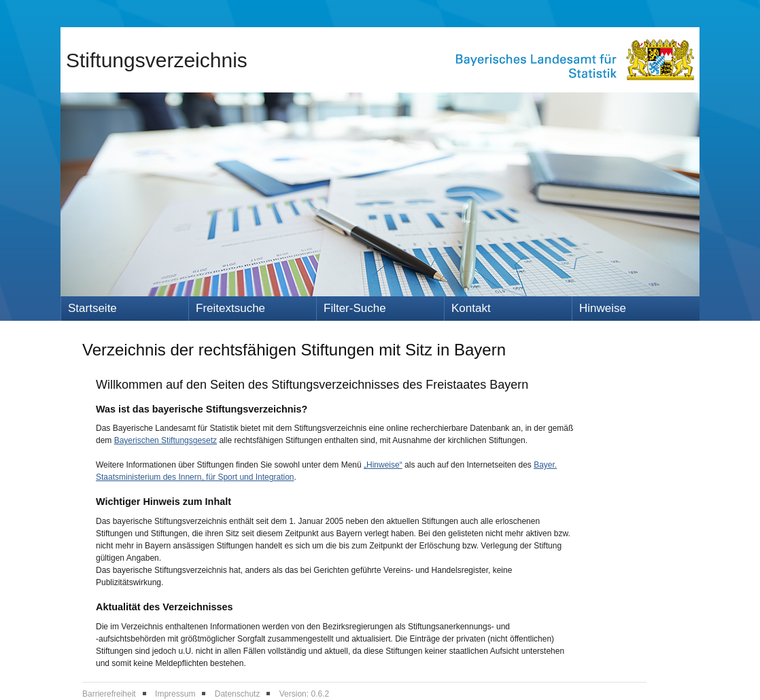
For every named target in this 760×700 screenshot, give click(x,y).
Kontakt (471, 308)
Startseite (92, 308)
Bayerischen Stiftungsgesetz (166, 440)
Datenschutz (238, 694)
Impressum (175, 694)
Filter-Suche (355, 308)
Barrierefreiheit (109, 694)
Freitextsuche (230, 308)
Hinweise (603, 308)
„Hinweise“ (383, 465)
